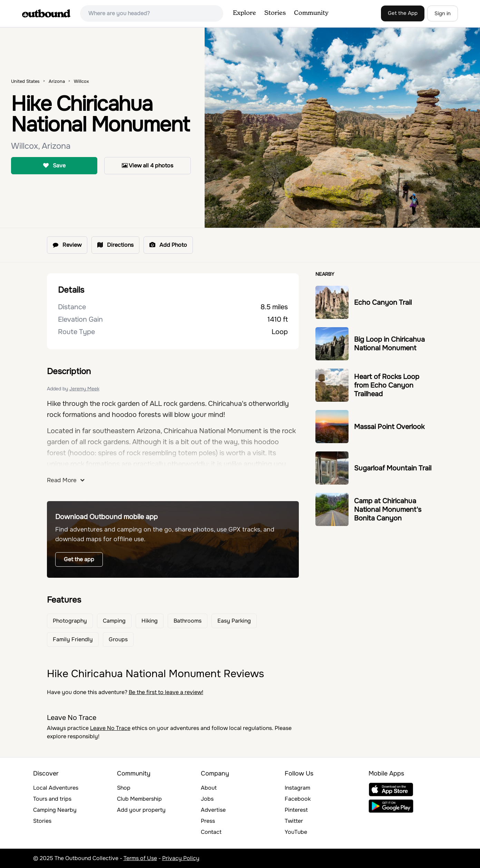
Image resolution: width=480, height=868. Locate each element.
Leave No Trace (110, 728)
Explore (244, 13)
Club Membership (139, 799)
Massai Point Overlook (389, 427)
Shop (124, 788)
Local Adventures (56, 788)
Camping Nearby (55, 810)
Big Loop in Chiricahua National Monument (389, 344)
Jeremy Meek (84, 389)
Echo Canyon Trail (383, 303)
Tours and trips (52, 799)
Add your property (141, 810)
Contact (211, 832)
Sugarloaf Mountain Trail (393, 468)
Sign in (443, 13)
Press (208, 821)
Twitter (294, 821)
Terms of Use (140, 858)
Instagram (297, 788)
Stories (275, 13)
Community (311, 13)
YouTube (296, 832)
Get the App (403, 13)
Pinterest (296, 810)
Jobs (207, 799)
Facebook (298, 799)
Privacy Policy (181, 858)
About (209, 788)
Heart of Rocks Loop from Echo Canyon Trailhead (387, 385)
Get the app (79, 559)
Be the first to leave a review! (166, 692)
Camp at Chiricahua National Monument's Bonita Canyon (388, 510)
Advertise (213, 810)
